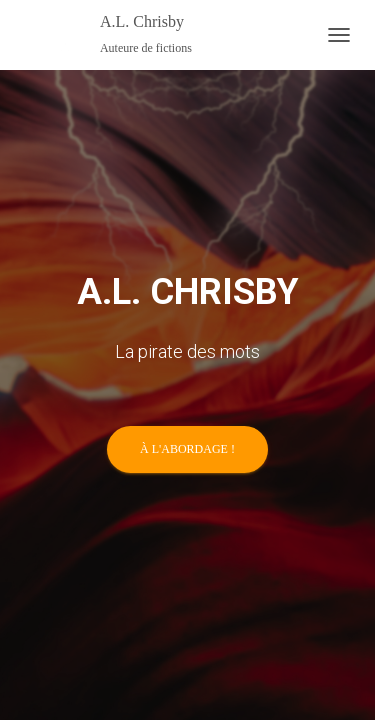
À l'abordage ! (187, 283)
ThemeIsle (252, 457)
